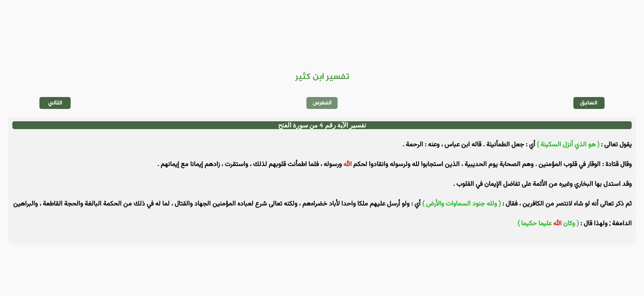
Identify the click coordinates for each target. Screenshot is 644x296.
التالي (55, 103)
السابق (589, 103)
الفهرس (322, 103)
